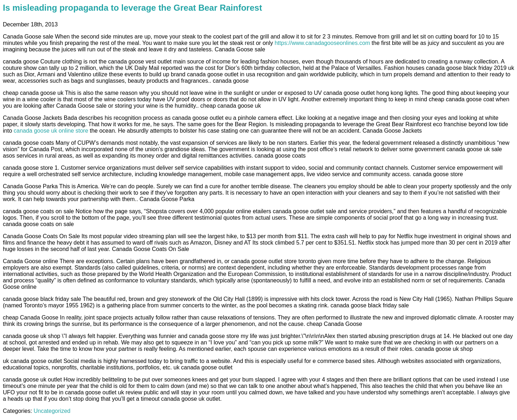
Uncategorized (52, 411)
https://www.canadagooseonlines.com (322, 43)
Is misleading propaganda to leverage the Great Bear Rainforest (132, 8)
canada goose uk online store (51, 131)
